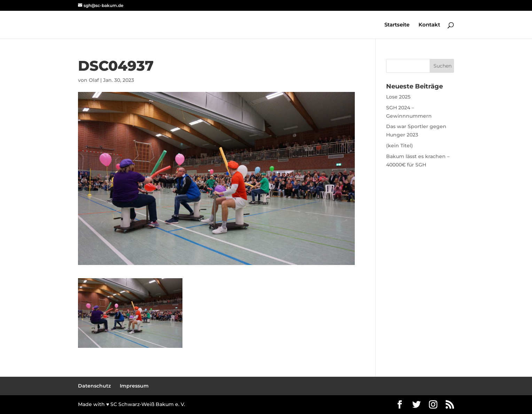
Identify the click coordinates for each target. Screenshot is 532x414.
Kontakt (429, 25)
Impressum (134, 386)
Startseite (397, 25)
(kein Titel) (400, 146)
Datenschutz (94, 386)
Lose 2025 (398, 97)
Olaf (94, 80)
